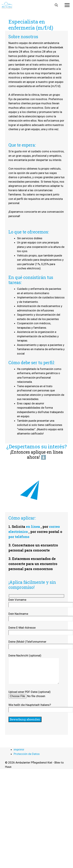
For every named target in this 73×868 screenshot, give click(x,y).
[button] (56, 5)
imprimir (19, 749)
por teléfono (19, 537)
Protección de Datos (27, 754)
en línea (33, 526)
